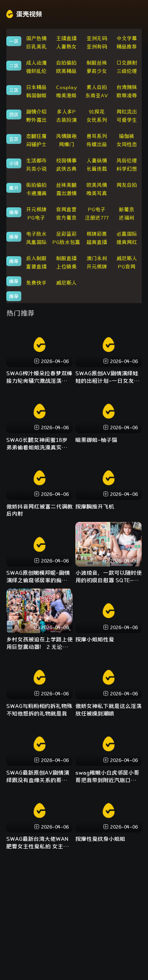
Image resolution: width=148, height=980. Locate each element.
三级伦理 (127, 71)
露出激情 (66, 193)
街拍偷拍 (36, 185)
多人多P (66, 112)
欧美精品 (66, 71)
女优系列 (97, 120)
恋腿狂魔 (36, 136)
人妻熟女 (66, 47)
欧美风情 (97, 185)
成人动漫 (36, 63)
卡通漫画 (36, 193)
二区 (14, 65)
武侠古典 (66, 169)
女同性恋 (127, 144)
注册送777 (97, 218)
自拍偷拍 (66, 63)
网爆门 (67, 144)
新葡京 (126, 210)
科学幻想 (127, 169)
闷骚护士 (36, 144)
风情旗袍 (66, 136)
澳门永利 (97, 258)
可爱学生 (127, 120)
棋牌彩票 (97, 234)
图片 (14, 188)
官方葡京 (66, 218)
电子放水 (36, 234)
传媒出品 (97, 144)
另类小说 (36, 169)
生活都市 (36, 161)
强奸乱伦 (36, 71)
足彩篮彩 (66, 234)
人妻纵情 (97, 161)
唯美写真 (97, 193)
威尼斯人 (127, 258)
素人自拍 (97, 87)
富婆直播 (36, 267)
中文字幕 (127, 38)
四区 (14, 114)
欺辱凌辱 (127, 96)
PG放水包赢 (66, 242)
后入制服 (36, 258)
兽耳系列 (97, 136)
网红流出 (127, 112)
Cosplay (67, 87)
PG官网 (127, 267)
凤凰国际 (36, 242)
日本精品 (36, 87)
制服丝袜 (97, 63)
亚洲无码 (97, 38)
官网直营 (66, 210)
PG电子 (97, 210)
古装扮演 (66, 120)
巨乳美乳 (36, 47)
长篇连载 (97, 169)
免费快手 (36, 283)
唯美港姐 (66, 96)
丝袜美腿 (66, 185)
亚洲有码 (97, 47)
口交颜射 (127, 63)
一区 (14, 41)
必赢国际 (127, 234)
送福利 (126, 218)
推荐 (14, 212)
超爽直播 (97, 242)
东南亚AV (97, 96)
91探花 (97, 112)
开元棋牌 (36, 210)
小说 (14, 163)
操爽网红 (127, 242)
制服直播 (66, 258)
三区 (14, 90)
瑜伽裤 (126, 136)
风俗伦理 (127, 161)
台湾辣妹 (127, 87)
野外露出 (36, 120)
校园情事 (66, 161)
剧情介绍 (36, 112)
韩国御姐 (36, 96)
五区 (14, 139)
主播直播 (66, 38)
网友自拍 (127, 185)
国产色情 (36, 38)
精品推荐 (127, 47)
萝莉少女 (97, 71)
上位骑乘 (66, 267)
